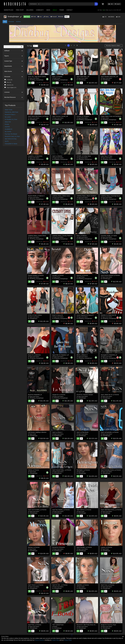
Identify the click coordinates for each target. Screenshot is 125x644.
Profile (34, 17)
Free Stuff (20, 10)
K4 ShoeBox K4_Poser (11, 119)
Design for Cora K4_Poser (108, 625)
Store (40, 17)
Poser (62, 10)
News (48, 10)
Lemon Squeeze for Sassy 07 (85, 315)
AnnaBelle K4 (9, 129)
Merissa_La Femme (34, 547)
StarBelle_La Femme (83, 585)
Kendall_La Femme (58, 275)
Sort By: (113, 46)
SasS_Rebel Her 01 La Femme (110, 395)
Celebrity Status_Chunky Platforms (62, 236)
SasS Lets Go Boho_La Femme (37, 510)
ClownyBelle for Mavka (11, 144)
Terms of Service (39, 640)
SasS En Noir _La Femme (60, 585)
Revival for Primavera (58, 547)
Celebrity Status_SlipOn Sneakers (86, 196)
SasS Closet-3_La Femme (36, 585)
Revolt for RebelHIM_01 (35, 395)
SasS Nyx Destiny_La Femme (61, 510)
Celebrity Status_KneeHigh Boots (111, 196)
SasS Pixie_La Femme (35, 625)
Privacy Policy (68, 640)
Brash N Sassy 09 (57, 315)
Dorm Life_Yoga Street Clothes (37, 77)
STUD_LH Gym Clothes (35, 315)
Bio (67, 17)
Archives (18, 22)
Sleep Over (8, 122)
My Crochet (8, 132)
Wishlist (61, 17)
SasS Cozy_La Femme (108, 585)
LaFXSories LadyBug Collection (37, 432)
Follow (27, 17)
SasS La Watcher (57, 156)
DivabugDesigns (40, 80)
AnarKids (7, 127)
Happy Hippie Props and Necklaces (111, 116)
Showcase (11, 22)
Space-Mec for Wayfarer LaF (61, 355)
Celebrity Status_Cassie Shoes (37, 236)
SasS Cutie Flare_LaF (83, 77)
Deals (55, 10)
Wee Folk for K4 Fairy (11, 139)
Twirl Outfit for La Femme (84, 510)
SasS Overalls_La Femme (84, 547)
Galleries (30, 10)
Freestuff (54, 17)
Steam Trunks (9, 110)
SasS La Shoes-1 (57, 432)
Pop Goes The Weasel (11, 134)
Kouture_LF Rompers (83, 116)
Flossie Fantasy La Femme (36, 275)
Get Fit (7, 141)
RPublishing (33, 80)
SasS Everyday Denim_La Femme (111, 470)
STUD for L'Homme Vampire (85, 395)
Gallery (46, 17)
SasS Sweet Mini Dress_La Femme (38, 116)
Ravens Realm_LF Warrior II (36, 196)
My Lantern (8, 117)
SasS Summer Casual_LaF (60, 116)
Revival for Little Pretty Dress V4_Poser (88, 625)
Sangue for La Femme (59, 395)
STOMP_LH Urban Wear (84, 156)
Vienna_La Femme (34, 470)
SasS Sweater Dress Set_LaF (110, 77)
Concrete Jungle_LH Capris (109, 236)
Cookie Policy (56, 640)
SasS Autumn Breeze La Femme (110, 275)
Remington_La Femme (83, 470)
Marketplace (9, 10)
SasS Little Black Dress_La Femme (111, 510)
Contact (69, 10)
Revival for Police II (10, 115)
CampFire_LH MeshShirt (35, 156)
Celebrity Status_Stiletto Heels (61, 196)
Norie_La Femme (57, 77)
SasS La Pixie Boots (82, 432)
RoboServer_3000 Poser (12, 112)
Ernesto (7, 124)
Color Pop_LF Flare (107, 156)
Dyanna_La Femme (82, 275)
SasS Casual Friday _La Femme (62, 470)
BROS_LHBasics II (82, 355)
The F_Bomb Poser (58, 625)
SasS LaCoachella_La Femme (110, 432)
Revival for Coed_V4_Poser (12, 136)
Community (40, 10)
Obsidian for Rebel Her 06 (108, 315)
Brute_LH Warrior (82, 236)
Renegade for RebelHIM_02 (109, 355)
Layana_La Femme (106, 547)
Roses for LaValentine (34, 355)
